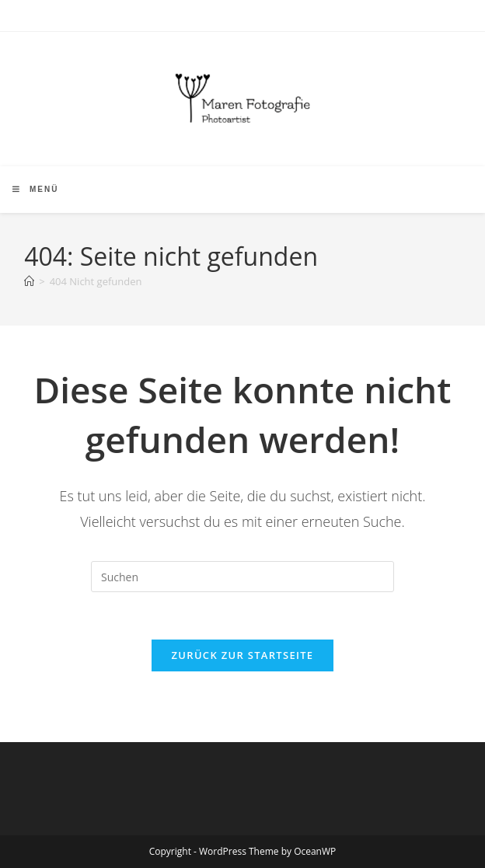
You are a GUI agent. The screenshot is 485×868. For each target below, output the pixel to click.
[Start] (29, 281)
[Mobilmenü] (35, 189)
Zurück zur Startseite (243, 655)
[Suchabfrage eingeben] (242, 577)
